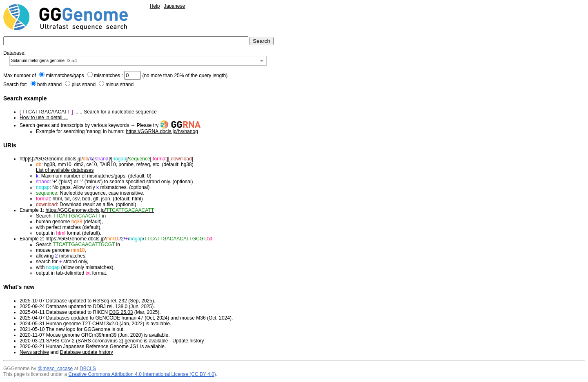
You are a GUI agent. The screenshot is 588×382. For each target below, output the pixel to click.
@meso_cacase (55, 369)
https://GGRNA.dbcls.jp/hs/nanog (162, 131)
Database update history (87, 352)
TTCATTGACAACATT (46, 112)
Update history (188, 341)
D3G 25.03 (121, 312)
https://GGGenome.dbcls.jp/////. (129, 239)
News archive (34, 352)
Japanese (174, 6)
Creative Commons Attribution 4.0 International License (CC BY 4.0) (142, 374)
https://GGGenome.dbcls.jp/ (100, 210)
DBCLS (88, 369)
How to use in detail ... (44, 118)
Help (155, 6)
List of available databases (65, 170)
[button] (262, 61)
